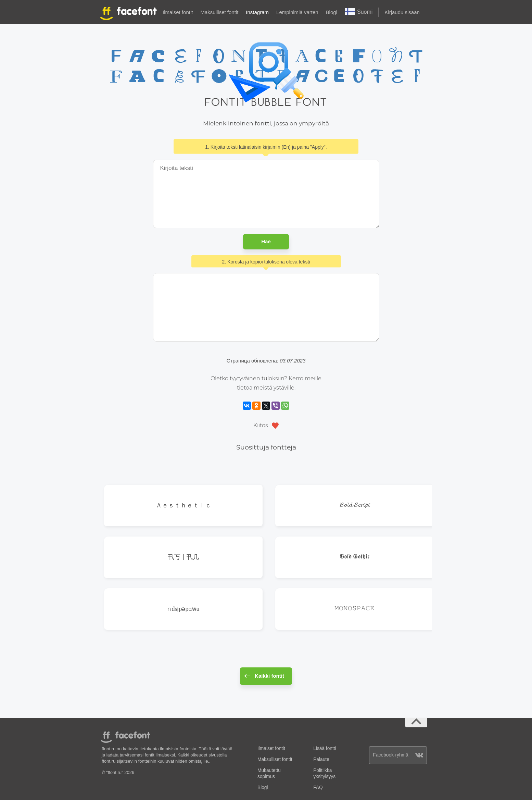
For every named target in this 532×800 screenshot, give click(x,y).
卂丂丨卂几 (183, 557)
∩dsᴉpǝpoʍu (183, 609)
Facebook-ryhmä (398, 755)
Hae (266, 241)
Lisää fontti (325, 748)
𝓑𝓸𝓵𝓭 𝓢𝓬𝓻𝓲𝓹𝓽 (355, 505)
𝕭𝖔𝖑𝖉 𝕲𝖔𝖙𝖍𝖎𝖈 (354, 557)
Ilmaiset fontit (178, 12)
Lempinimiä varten (297, 12)
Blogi (332, 12)
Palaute (321, 759)
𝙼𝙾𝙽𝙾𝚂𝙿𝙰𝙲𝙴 (354, 609)
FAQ (318, 787)
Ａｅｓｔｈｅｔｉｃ (183, 505)
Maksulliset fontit (219, 12)
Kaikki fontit (264, 676)
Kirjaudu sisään (402, 12)
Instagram (257, 12)
